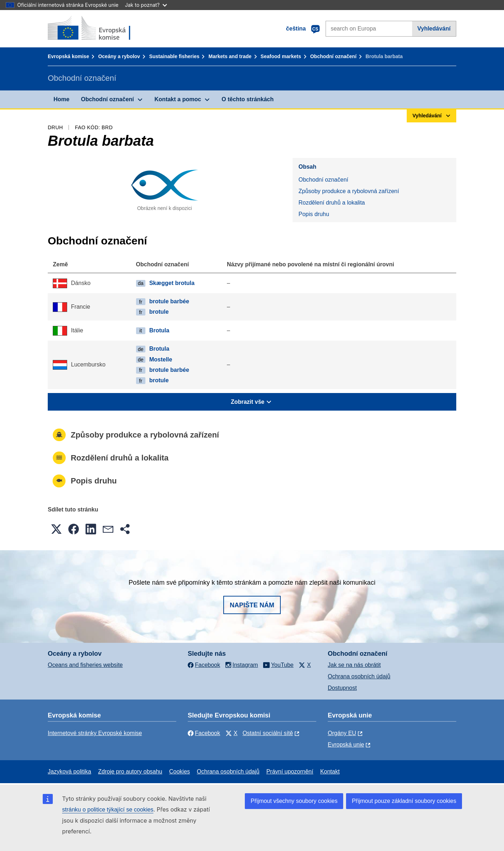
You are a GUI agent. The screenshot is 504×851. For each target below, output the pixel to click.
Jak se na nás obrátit (354, 665)
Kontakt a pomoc (178, 99)
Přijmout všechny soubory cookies (294, 801)
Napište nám (252, 605)
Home (61, 99)
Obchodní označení (333, 56)
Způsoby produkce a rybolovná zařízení (349, 191)
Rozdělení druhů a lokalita (332, 203)
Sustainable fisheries (174, 56)
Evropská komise (68, 56)
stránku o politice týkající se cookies (108, 810)
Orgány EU (342, 733)
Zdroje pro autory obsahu (130, 771)
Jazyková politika (69, 771)
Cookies (179, 771)
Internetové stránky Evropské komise (95, 733)
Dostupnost (342, 688)
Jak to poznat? (146, 5)
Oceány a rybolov (119, 56)
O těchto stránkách (248, 99)
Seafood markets (281, 56)
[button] (56, 529)
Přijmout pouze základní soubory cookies (404, 801)
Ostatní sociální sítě (268, 733)
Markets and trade (230, 56)
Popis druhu (314, 214)
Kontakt (330, 771)
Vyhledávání (434, 29)
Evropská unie (346, 745)
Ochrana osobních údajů (359, 676)
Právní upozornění (290, 771)
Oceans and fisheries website (85, 665)
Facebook (204, 733)
